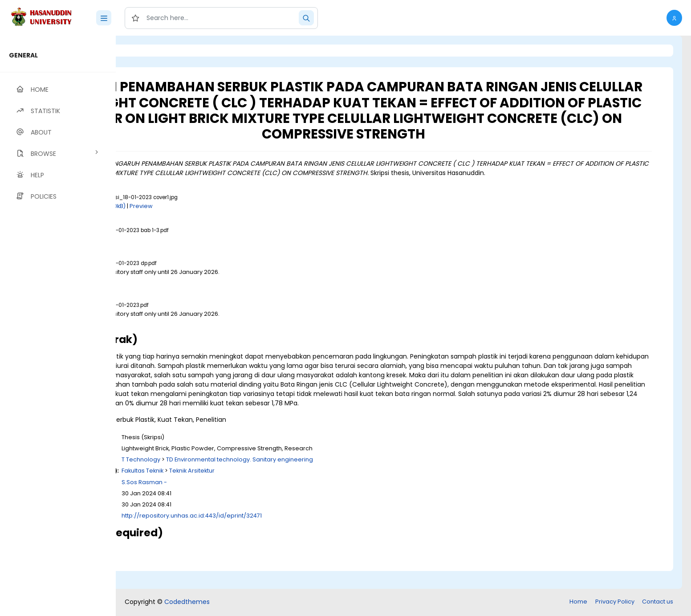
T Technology (252, 478)
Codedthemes (187, 603)
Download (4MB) (195, 332)
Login (154, 51)
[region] (58, 326)
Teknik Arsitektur (303, 489)
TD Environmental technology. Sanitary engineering (351, 478)
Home (578, 602)
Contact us (658, 602)
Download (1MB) (195, 248)
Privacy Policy (615, 602)
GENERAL (23, 55)
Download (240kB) (210, 215)
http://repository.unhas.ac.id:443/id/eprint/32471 (303, 534)
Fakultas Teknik (254, 489)
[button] (674, 18)
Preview (252, 215)
